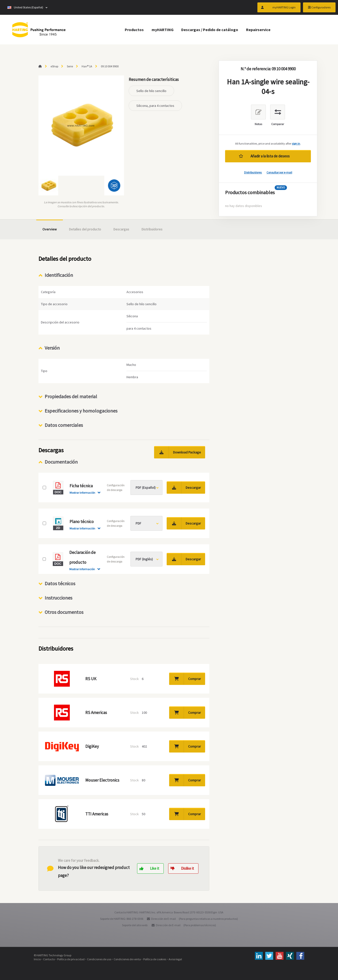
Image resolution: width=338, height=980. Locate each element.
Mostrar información (82, 493)
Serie (70, 66)
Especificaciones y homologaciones (81, 411)
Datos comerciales (64, 425)
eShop (54, 66)
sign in (296, 143)
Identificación (59, 275)
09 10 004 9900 (110, 66)
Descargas (121, 229)
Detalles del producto (85, 229)
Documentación (61, 462)
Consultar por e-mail (279, 172)
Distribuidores (253, 172)
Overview (50, 229)
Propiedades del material (71, 396)
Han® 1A (87, 66)
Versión (52, 348)
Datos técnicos (60, 583)
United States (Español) (25, 7)
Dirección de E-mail (163, 919)
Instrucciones (58, 598)
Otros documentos (64, 612)
